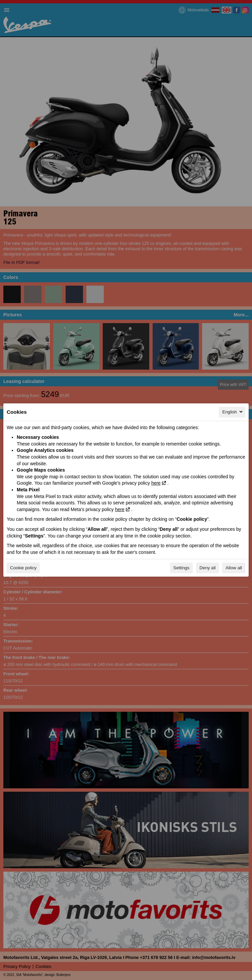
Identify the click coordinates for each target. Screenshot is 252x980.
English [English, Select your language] (233, 412)
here (156, 483)
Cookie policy (23, 568)
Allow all (234, 568)
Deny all (207, 568)
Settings (181, 568)
